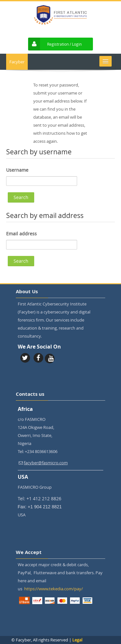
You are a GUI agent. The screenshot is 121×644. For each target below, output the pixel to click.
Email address (21, 234)
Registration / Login (64, 44)
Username (17, 170)
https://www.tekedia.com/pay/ (54, 589)
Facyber (17, 62)
